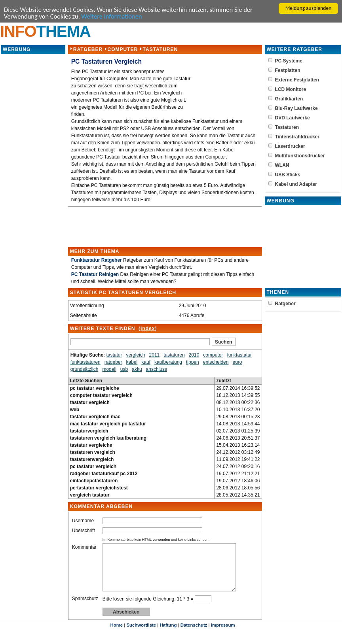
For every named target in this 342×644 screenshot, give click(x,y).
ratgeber (113, 363)
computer (213, 356)
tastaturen (174, 356)
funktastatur (239, 356)
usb (124, 370)
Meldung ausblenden (309, 8)
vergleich (135, 356)
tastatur (114, 356)
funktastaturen (85, 363)
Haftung (168, 635)
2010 (194, 356)
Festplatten (288, 71)
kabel (132, 363)
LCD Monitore (291, 90)
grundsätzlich (85, 370)
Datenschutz (194, 635)
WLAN (282, 166)
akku (137, 370)
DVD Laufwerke (293, 119)
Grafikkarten (289, 100)
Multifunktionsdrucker (300, 157)
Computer (123, 50)
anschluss (157, 370)
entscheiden (216, 363)
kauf (146, 363)
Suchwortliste (141, 635)
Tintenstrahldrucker (297, 138)
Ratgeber (88, 50)
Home (116, 635)
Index (148, 329)
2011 (154, 356)
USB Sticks (288, 176)
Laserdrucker (290, 147)
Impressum (223, 635)
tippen (193, 363)
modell (109, 370)
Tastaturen (160, 50)
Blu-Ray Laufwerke (296, 109)
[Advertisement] (33, 174)
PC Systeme (289, 62)
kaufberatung (168, 363)
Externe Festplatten (297, 81)
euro (237, 363)
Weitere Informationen (115, 17)
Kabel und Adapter (296, 185)
